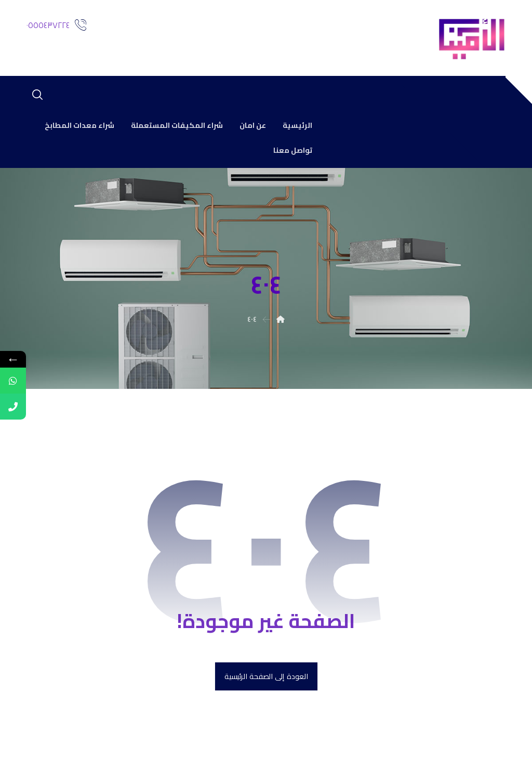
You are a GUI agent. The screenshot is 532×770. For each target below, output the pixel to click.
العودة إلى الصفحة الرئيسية (266, 677)
